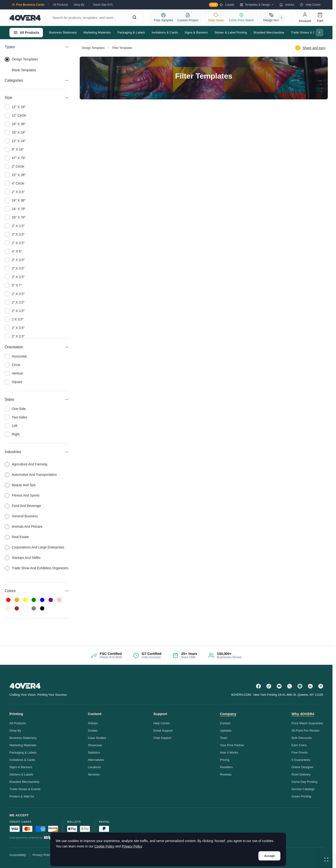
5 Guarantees (301, 760)
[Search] (134, 18)
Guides (93, 731)
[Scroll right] (282, 18)
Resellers (226, 767)
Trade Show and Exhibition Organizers (37, 568)
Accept (269, 856)
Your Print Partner (232, 745)
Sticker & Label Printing (231, 32)
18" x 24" (15, 132)
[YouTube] (279, 686)
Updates (226, 731)
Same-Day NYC (103, 5)
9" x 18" (14, 149)
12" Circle (15, 115)
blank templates (20, 70)
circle (12, 365)
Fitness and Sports (22, 495)
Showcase (95, 745)
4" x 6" (13, 251)
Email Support (163, 731)
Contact (225, 723)
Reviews (226, 774)
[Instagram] (300, 686)
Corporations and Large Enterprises (35, 547)
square (14, 382)
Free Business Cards (28, 5)
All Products (60, 5)
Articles (287, 5)
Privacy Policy (42, 855)
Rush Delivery (301, 774)
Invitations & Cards (165, 32)
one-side (15, 409)
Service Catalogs (303, 789)
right (12, 434)
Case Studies (97, 738)
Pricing (225, 760)
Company (228, 714)
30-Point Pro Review (305, 731)
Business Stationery (63, 32)
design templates (21, 59)
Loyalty (222, 5)
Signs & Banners (196, 32)
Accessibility (18, 855)
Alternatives (96, 760)
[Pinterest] (321, 686)
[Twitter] (290, 686)
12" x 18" (15, 107)
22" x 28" (15, 175)
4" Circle (14, 183)
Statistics (94, 752)
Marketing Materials (97, 32)
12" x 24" (15, 141)
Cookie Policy (104, 846)
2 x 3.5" (14, 319)
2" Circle (14, 166)
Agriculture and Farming (26, 464)
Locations (94, 767)
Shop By (79, 5)
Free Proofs (299, 752)
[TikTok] (269, 686)
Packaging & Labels (131, 32)
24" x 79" (15, 209)
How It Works (229, 752)
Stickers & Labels (21, 774)
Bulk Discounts (302, 738)
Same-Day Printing (304, 782)
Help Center (310, 5)
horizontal (16, 356)
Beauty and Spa (20, 485)
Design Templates (93, 48)
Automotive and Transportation (31, 475)
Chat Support (162, 738)
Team (224, 738)
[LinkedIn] (310, 686)
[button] (326, 860)
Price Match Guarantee (307, 723)
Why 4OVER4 (303, 714)
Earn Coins (299, 745)
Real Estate (17, 537)
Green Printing (301, 796)
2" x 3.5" (15, 192)
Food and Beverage (23, 506)
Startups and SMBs (23, 558)
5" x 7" (13, 285)
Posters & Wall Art (22, 796)
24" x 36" (15, 124)
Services (94, 774)
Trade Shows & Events (307, 32)
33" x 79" (15, 217)
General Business (21, 516)
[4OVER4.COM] (25, 18)
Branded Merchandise (269, 32)
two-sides (16, 417)
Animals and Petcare (24, 527)
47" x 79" (15, 158)
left (11, 426)
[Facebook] (258, 686)
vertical (14, 373)
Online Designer (302, 767)
